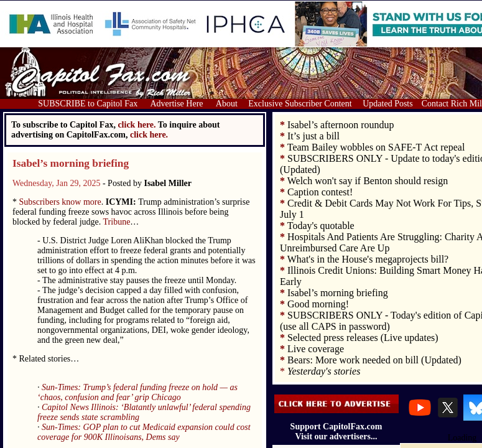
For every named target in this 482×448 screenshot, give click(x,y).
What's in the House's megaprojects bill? (368, 259)
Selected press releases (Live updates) (363, 338)
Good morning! (318, 304)
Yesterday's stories (324, 371)
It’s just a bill (313, 136)
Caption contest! (320, 192)
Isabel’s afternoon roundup (341, 125)
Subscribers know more (60, 202)
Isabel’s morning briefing (71, 163)
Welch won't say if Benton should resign (368, 181)
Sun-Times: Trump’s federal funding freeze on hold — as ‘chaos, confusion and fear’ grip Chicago (137, 392)
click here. (149, 135)
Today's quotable (321, 226)
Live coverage (316, 349)
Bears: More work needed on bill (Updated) (374, 360)
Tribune (117, 222)
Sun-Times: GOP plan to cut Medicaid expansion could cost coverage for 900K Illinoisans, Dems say (144, 432)
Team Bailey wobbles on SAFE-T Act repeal (376, 147)
